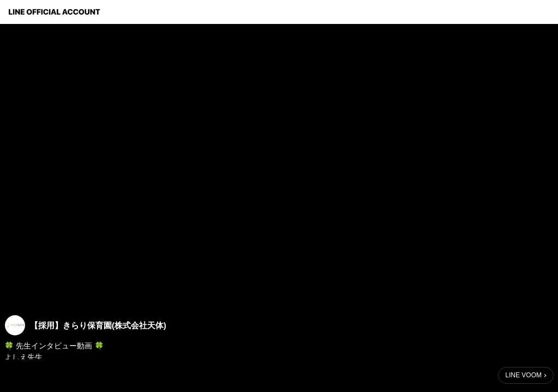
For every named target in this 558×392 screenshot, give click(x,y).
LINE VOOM (523, 375)
